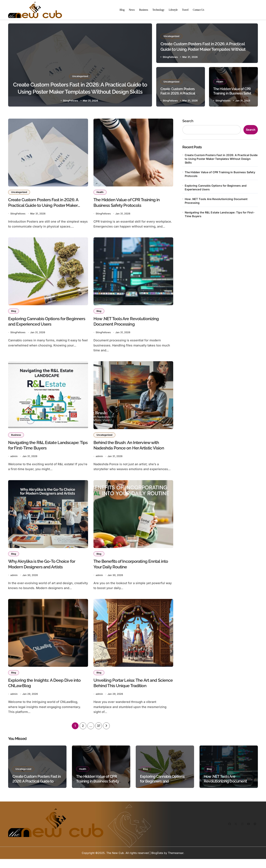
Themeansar (176, 862)
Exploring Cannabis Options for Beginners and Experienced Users (216, 187)
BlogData (157, 862)
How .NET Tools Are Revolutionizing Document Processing (216, 201)
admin (14, 462)
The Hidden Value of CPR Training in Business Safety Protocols (233, 93)
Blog (122, 10)
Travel (185, 10)
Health (220, 81)
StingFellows (70, 101)
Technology (158, 10)
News (132, 10)
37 (99, 735)
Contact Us (199, 10)
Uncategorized (80, 73)
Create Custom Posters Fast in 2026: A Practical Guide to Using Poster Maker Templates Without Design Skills (80, 91)
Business (144, 10)
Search (188, 121)
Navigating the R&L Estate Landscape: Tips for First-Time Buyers (220, 214)
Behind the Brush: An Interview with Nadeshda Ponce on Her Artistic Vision (130, 453)
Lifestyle (173, 10)
